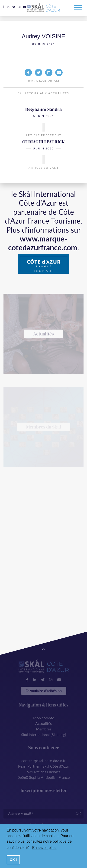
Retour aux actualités (43, 94)
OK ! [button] (13, 860)
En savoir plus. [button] (44, 848)
